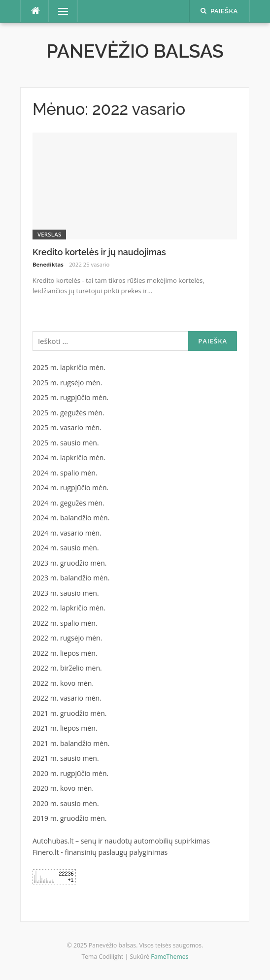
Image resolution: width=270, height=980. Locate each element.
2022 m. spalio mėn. (65, 623)
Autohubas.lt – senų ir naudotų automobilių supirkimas (121, 841)
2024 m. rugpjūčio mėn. (70, 488)
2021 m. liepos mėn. (65, 728)
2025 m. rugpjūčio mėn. (70, 397)
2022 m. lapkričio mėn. (69, 608)
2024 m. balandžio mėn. (71, 518)
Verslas (50, 234)
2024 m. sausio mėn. (66, 548)
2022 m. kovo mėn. (63, 683)
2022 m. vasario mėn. (67, 698)
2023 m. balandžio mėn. (71, 578)
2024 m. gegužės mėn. (68, 503)
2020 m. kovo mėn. (63, 788)
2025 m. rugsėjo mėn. (67, 383)
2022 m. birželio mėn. (67, 668)
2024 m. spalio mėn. (65, 473)
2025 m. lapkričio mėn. (69, 367)
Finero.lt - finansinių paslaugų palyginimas (100, 852)
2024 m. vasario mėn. (67, 533)
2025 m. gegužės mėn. (68, 413)
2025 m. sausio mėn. (66, 443)
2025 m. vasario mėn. (67, 427)
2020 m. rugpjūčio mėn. (70, 773)
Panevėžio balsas (135, 51)
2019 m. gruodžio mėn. (70, 818)
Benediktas (48, 264)
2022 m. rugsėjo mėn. (67, 638)
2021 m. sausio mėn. (66, 758)
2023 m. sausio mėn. (66, 593)
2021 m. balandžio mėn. (71, 743)
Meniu (59, 11)
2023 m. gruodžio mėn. (70, 563)
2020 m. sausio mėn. (66, 803)
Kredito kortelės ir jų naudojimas (99, 252)
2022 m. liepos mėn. (65, 653)
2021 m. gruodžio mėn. (70, 713)
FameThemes (169, 957)
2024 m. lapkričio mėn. (69, 457)
